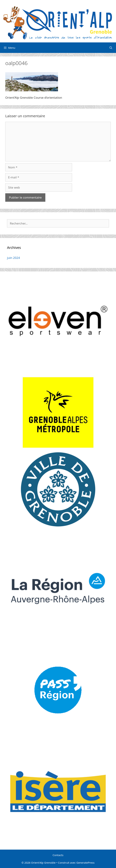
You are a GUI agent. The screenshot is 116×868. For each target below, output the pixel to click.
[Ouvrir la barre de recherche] (111, 48)
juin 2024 (13, 258)
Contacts (58, 855)
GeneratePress (85, 863)
